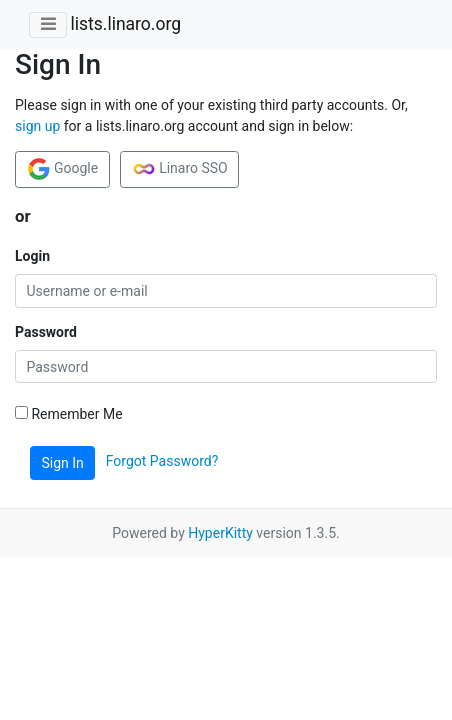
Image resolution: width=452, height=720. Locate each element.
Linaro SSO (180, 169)
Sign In (63, 463)
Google (63, 169)
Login (32, 256)
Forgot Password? (162, 462)
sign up (37, 126)
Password (46, 332)
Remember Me (69, 414)
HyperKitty (220, 533)
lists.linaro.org (125, 24)
